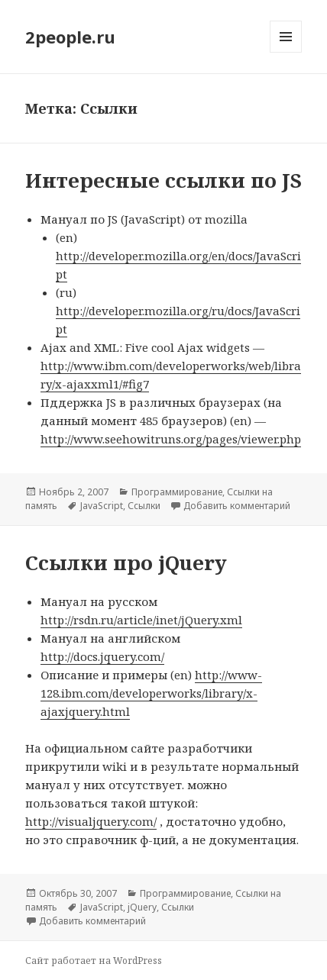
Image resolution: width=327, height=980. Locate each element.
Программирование (177, 492)
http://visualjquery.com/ (91, 821)
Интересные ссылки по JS (163, 180)
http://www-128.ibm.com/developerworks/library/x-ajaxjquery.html (151, 693)
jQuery (142, 907)
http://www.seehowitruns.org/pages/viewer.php (171, 439)
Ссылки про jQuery (126, 563)
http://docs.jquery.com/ (102, 656)
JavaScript (102, 506)
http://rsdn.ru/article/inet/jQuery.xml (141, 620)
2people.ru (70, 37)
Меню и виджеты (286, 52)
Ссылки (144, 506)
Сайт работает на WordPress (94, 961)
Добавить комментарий (237, 506)
